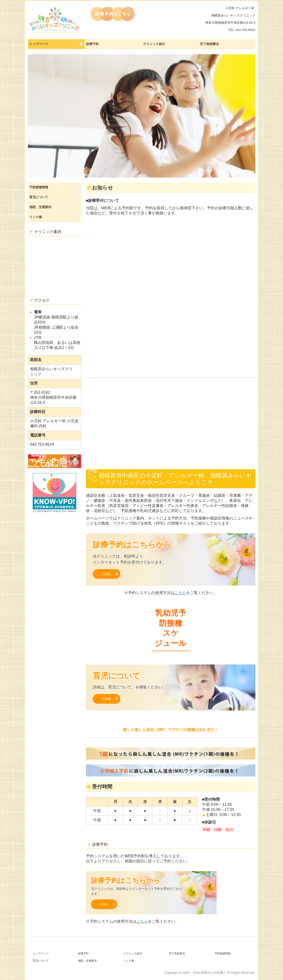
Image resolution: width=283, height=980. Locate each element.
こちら (180, 593)
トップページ (39, 44)
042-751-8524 (246, 30)
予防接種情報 (39, 187)
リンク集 (36, 217)
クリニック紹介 (154, 44)
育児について (39, 197)
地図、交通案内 (40, 207)
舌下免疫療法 (209, 44)
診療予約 (92, 44)
